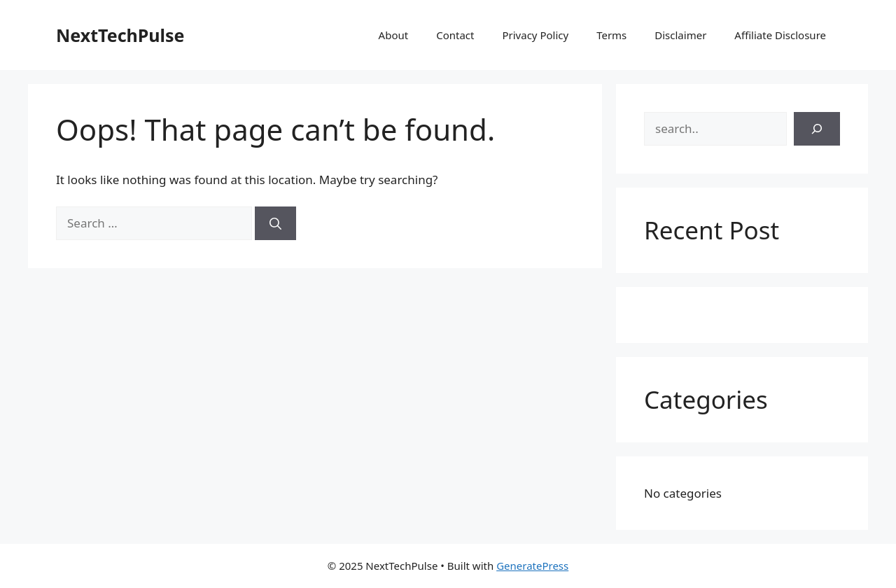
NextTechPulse (120, 35)
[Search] (275, 223)
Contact (455, 35)
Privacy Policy (535, 35)
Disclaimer (680, 35)
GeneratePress (532, 566)
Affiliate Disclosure (780, 35)
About (394, 35)
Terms (611, 35)
